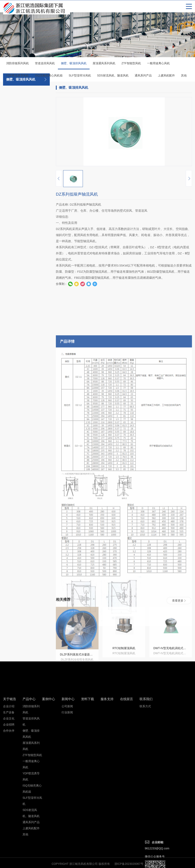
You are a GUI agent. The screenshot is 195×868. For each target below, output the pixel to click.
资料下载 (88, 784)
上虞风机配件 (166, 76)
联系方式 (145, 792)
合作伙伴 (9, 816)
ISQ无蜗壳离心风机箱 (49, 76)
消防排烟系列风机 (17, 64)
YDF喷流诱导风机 (17, 76)
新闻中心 (68, 784)
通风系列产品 (143, 76)
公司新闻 (67, 792)
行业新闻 (67, 798)
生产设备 (9, 798)
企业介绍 (9, 792)
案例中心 (49, 784)
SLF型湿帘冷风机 (80, 76)
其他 (184, 76)
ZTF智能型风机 (131, 64)
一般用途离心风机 (158, 64)
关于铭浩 (10, 784)
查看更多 (179, 630)
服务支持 (107, 784)
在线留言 (127, 784)
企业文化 (9, 804)
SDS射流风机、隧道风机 (113, 76)
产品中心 (29, 784)
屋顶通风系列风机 (104, 64)
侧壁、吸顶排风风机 (74, 66)
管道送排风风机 (45, 64)
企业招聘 (9, 810)
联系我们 (146, 784)
